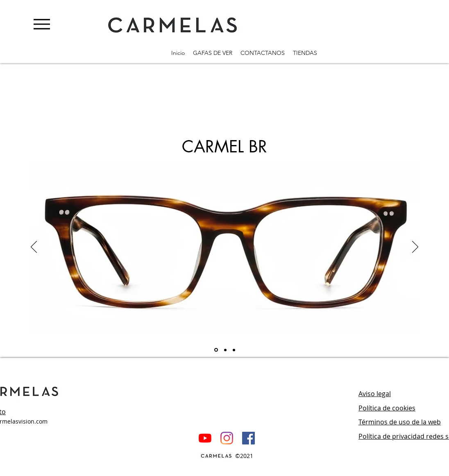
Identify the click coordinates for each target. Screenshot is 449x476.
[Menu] (42, 24)
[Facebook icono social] (248, 438)
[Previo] (34, 247)
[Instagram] (227, 438)
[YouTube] (205, 438)
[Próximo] (415, 247)
